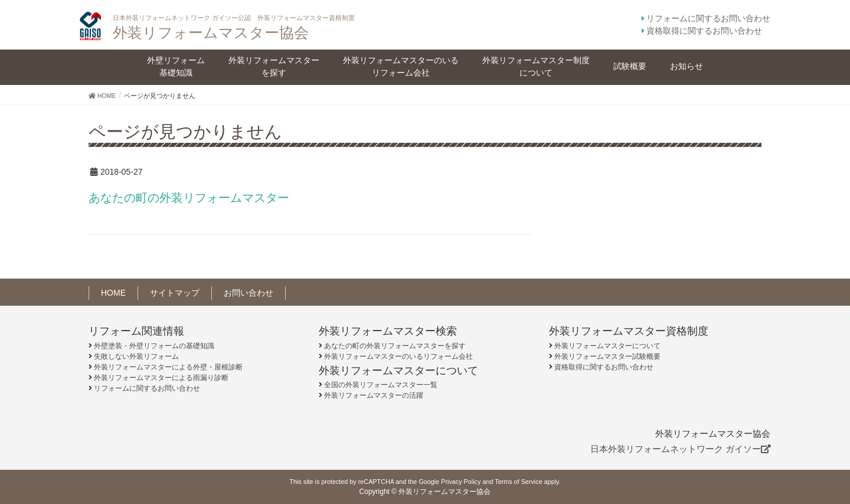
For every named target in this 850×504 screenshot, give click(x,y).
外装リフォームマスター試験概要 (607, 356)
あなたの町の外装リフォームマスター (189, 198)
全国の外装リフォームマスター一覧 (381, 385)
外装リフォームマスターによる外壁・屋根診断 (168, 367)
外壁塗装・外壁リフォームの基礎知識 (154, 346)
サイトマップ (175, 293)
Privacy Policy (461, 482)
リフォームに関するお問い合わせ (708, 18)
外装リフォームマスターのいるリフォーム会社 (398, 356)
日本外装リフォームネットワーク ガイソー (680, 449)
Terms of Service (518, 482)
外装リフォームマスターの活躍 (374, 395)
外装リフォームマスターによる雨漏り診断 (161, 378)
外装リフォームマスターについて (607, 346)
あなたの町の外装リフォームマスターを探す (395, 346)
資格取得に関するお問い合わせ (704, 31)
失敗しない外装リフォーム (136, 356)
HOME (113, 293)
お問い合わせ (249, 293)
